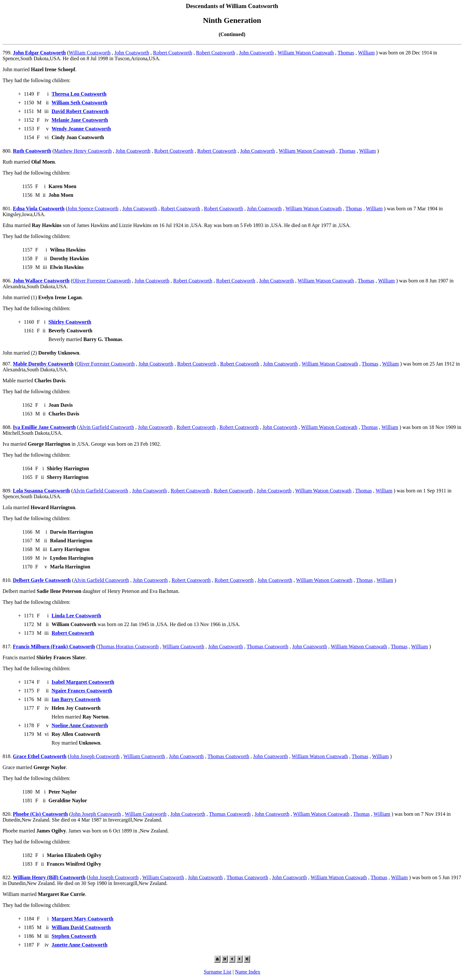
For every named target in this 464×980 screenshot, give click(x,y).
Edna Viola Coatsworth (39, 209)
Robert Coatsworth (173, 53)
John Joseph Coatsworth (95, 756)
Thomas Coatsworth (267, 647)
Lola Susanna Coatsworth (41, 491)
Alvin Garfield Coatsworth (106, 427)
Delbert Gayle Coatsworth (42, 580)
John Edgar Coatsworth (39, 53)
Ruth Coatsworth (32, 151)
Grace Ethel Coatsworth (40, 756)
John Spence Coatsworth (93, 209)
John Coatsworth (132, 53)
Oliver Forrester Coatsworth (101, 281)
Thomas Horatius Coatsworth (128, 647)
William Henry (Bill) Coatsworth (49, 877)
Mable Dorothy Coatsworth (43, 364)
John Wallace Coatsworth (41, 281)
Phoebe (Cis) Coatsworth (40, 814)
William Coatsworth (90, 53)
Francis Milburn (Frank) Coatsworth (54, 647)
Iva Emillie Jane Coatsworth (44, 427)
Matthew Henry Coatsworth (83, 151)
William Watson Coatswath (306, 53)
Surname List (217, 972)
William (366, 53)
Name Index (248, 972)
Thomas (346, 53)
